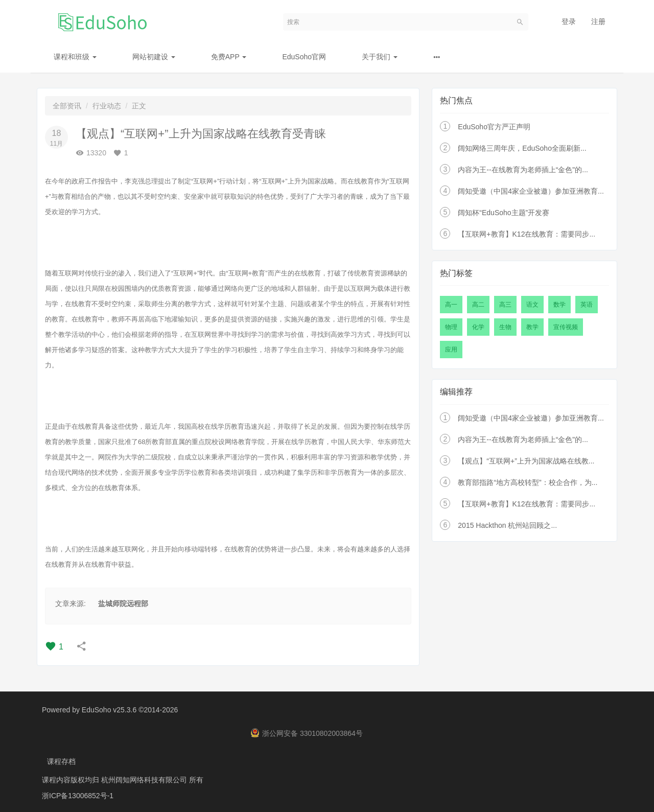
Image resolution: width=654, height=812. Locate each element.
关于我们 (380, 57)
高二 (478, 305)
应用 (451, 350)
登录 (569, 21)
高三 (505, 305)
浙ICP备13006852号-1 (78, 794)
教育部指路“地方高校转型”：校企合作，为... (528, 482)
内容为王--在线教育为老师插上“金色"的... (523, 170)
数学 (559, 305)
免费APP (229, 57)
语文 (532, 305)
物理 (451, 327)
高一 (451, 305)
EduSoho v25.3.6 (109, 710)
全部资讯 (67, 106)
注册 (598, 21)
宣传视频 (566, 327)
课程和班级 (75, 57)
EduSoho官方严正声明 (494, 127)
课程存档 (61, 761)
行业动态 (107, 106)
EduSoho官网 (304, 57)
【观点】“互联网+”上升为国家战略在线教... (526, 461)
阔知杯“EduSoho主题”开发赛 (504, 213)
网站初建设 (154, 57)
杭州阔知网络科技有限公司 (145, 779)
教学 (532, 327)
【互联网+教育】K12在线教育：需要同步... (527, 234)
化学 (478, 327)
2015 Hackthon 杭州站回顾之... (507, 525)
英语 (587, 305)
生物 (505, 327)
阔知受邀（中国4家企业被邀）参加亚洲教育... (531, 191)
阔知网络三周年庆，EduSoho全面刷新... (522, 148)
